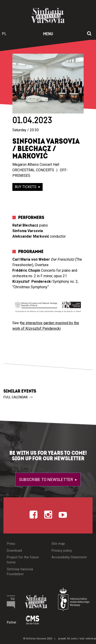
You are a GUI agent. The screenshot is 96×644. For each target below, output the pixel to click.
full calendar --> (18, 397)
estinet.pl (91, 639)
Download (14, 551)
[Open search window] (89, 34)
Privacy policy (62, 551)
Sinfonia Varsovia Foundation (20, 572)
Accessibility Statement (69, 557)
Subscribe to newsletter (47, 479)
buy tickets (26, 187)
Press (11, 544)
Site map (58, 544)
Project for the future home (23, 560)
